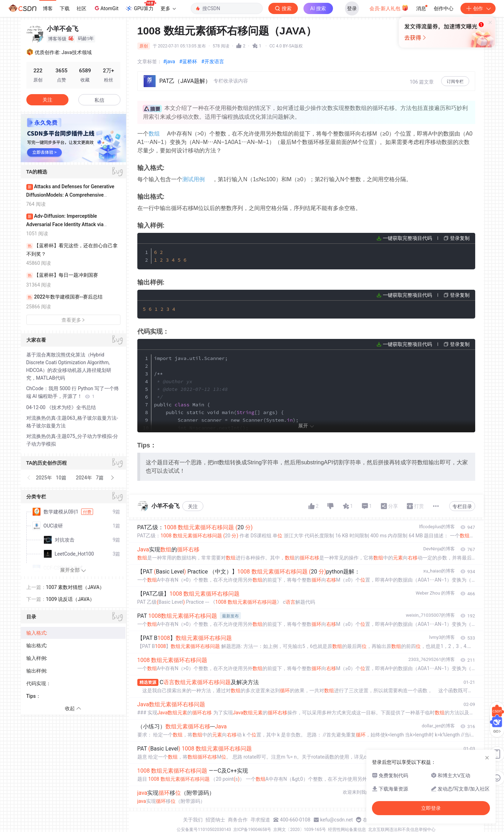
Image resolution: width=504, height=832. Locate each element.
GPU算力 (141, 6)
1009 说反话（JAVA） (70, 599)
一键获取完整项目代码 (407, 238)
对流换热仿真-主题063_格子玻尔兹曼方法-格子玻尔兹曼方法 (72, 422)
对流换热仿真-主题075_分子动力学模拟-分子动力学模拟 (72, 440)
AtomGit (106, 8)
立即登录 (300, 67)
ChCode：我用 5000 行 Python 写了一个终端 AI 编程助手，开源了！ (73, 392)
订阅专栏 (455, 81)
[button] (29, 478)
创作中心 (444, 8)
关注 (193, 506)
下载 (65, 8)
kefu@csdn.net (337, 820)
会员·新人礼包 (389, 8)
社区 (81, 8)
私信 (99, 100)
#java (169, 61)
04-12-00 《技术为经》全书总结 (61, 407)
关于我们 (193, 820)
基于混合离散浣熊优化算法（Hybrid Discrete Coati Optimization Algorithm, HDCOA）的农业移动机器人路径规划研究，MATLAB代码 (69, 366)
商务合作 (238, 820)
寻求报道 (260, 820)
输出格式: (37, 646)
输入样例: (37, 658)
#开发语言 (213, 61)
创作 (478, 8)
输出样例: (37, 671)
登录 (352, 8)
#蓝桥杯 (188, 61)
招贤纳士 (215, 820)
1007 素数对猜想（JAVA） (75, 587)
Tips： (34, 696)
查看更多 (73, 320)
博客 (48, 8)
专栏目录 (462, 506)
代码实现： (39, 683)
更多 (168, 8)
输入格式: (37, 633)
